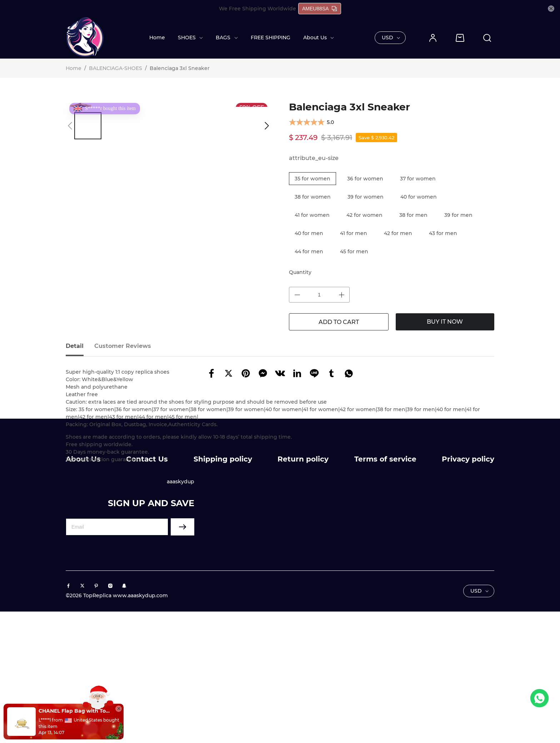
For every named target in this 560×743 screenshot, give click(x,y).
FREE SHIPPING (271, 38)
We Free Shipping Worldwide (257, 9)
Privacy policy (468, 578)
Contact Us (147, 578)
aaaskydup (181, 601)
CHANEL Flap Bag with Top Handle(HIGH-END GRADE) (75, 711)
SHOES (187, 38)
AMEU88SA (319, 9)
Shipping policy (223, 578)
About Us (315, 38)
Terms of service (385, 578)
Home (157, 38)
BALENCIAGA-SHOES (116, 68)
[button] (70, 126)
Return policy (303, 578)
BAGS (223, 38)
